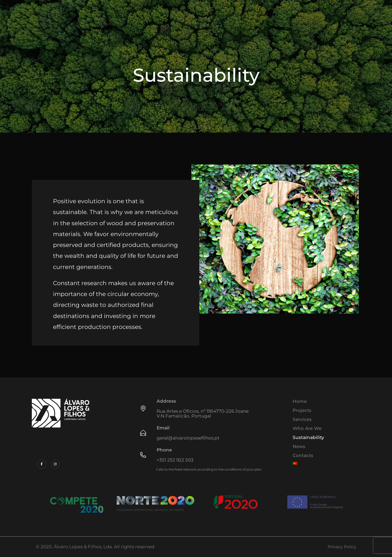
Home (300, 401)
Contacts (303, 455)
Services (302, 419)
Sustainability (308, 437)
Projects (302, 410)
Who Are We (307, 428)
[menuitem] (325, 463)
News (299, 446)
